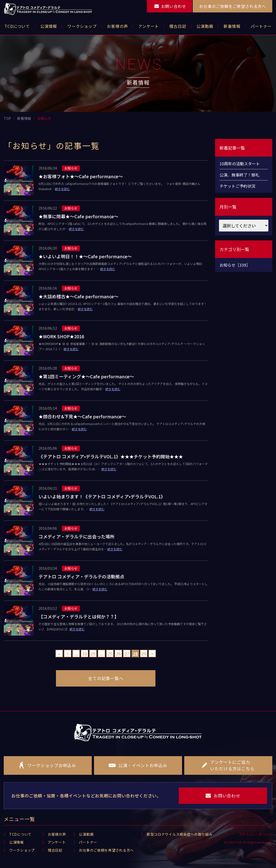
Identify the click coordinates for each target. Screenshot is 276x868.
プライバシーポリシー (255, 834)
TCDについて (20, 834)
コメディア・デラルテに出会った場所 (76, 536)
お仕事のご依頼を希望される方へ (106, 850)
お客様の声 (57, 834)
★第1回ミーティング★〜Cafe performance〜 (86, 376)
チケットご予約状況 (237, 186)
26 (118, 654)
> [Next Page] (152, 654)
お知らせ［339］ (235, 265)
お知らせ (71, 168)
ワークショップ (22, 850)
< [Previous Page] (68, 654)
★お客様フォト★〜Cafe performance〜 (81, 176)
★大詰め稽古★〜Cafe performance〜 (78, 296)
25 (110, 654)
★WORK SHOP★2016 (61, 336)
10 (85, 654)
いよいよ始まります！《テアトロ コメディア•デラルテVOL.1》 (102, 496)
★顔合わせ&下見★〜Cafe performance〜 (82, 416)
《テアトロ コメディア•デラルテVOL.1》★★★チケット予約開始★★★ (111, 456)
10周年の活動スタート (240, 164)
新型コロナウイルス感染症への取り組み (180, 834)
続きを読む (62, 189)
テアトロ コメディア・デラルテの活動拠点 (81, 576)
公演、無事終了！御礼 (239, 175)
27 (127, 654)
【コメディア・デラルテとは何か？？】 (79, 616)
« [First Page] (59, 654)
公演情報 (17, 842)
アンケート (57, 842)
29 (144, 654)
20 (93, 654)
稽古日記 (55, 850)
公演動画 (86, 834)
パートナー (88, 842)
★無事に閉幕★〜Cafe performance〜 (78, 216)
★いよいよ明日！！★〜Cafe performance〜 (85, 256)
